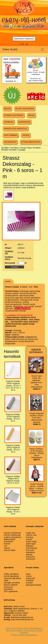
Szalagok (22, 150)
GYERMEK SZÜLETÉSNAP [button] (14, 115)
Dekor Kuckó (10, 49)
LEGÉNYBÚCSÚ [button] (24, 122)
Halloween (30, 552)
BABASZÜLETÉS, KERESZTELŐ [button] (16, 129)
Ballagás (30, 546)
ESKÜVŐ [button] (7, 109)
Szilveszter (31, 559)
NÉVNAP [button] (31, 115)
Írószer (29, 576)
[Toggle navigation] (42, 50)
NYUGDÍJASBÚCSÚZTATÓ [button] (31, 142)
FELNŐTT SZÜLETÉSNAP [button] (25, 109)
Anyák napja (31, 541)
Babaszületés (10, 539)
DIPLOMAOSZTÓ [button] (10, 142)
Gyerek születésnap (12, 533)
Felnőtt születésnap (12, 535)
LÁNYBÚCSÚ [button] (9, 122)
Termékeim (15, 148)
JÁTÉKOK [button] (26, 135)
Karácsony (31, 557)
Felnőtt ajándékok (11, 576)
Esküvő (7, 544)
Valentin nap (31, 535)
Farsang (30, 537)
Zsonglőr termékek (12, 583)
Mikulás (29, 555)
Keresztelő (8, 541)
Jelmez (7, 548)
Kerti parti (30, 550)
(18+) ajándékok (11, 591)
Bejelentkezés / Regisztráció (24, 39)
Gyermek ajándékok (12, 578)
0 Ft (24, 44)
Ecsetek (29, 583)
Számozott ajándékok (8, 588)
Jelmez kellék (10, 550)
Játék (6, 580)
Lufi (5, 546)
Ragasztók (31, 578)
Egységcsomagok (34, 585)
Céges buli (31, 533)
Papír (28, 574)
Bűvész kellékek (11, 585)
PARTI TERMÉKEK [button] (11, 135)
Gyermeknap (31, 548)
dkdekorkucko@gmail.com (19, 617)
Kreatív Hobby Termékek (30, 148)
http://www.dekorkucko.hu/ (19, 619)
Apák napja (31, 544)
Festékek (30, 580)
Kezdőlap (5, 148)
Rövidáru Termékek (9, 150)
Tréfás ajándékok (11, 574)
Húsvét (29, 539)
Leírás (8, 281)
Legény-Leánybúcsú (12, 537)
